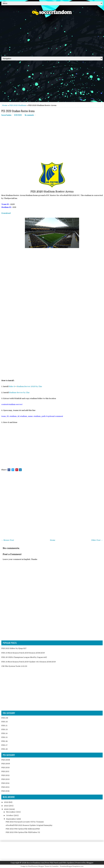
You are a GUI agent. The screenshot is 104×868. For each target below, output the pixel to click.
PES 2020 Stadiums (18, 105)
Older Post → (97, 540)
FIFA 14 (4, 733)
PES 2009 (6, 764)
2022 (6, 802)
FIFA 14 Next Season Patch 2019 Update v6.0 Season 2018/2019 (29, 662)
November (11, 812)
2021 (6, 806)
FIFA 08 (5, 718)
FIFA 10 (5, 722)
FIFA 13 (4, 729)
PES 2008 (6, 760)
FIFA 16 (4, 741)
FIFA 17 (4, 745)
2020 (7, 809)
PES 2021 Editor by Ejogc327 (14, 648)
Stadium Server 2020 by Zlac (29, 386)
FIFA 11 (4, 726)
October (10, 815)
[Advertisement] (52, 35)
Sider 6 (12, 386)
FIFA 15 (4, 737)
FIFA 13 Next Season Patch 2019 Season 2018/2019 (23, 653)
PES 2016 (5, 791)
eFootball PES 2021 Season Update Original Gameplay (29, 825)
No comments (29, 115)
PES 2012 (5, 775)
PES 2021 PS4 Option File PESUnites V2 (23, 832)
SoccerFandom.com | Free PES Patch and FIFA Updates (51, 863)
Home (5, 105)
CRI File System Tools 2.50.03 (14, 666)
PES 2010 (5, 768)
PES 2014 (5, 783)
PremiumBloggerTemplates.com (72, 866)
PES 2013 (5, 779)
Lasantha (55, 866)
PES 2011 (5, 771)
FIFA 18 (4, 749)
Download (6, 213)
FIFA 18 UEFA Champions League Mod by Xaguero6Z (24, 657)
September (11, 819)
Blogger (90, 863)
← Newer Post (8, 540)
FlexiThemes (33, 866)
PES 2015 (5, 787)
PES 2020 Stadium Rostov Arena (18, 111)
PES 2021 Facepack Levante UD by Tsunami (25, 822)
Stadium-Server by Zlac (19, 393)
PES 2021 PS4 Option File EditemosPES (23, 829)
